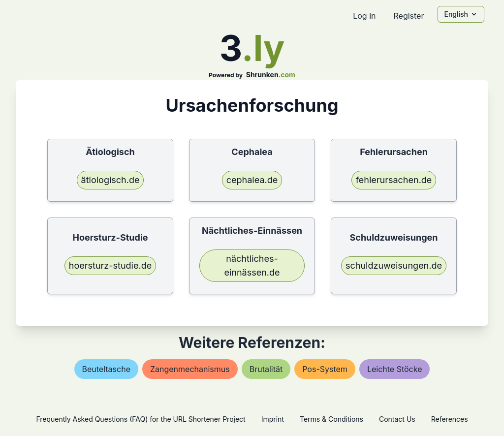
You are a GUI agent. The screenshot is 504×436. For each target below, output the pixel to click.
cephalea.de (252, 180)
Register (409, 16)
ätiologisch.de (110, 180)
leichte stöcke (395, 369)
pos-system (325, 369)
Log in (364, 16)
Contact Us (397, 419)
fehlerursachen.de (394, 180)
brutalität (266, 369)
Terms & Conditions (331, 419)
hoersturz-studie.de (110, 265)
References (450, 419)
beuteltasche (106, 369)
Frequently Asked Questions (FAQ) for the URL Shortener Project (141, 419)
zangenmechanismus (190, 369)
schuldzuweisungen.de (394, 265)
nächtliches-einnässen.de (252, 265)
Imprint (273, 419)
